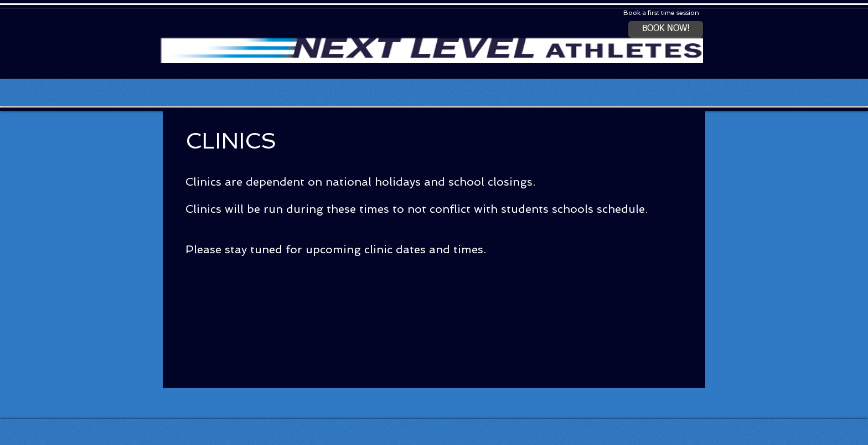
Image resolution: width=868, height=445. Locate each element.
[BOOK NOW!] (666, 29)
